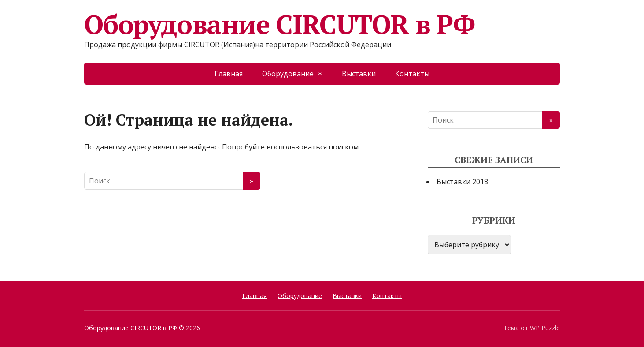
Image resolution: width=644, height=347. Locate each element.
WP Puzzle (545, 328)
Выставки (359, 74)
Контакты (412, 74)
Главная (229, 74)
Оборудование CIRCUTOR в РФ (279, 24)
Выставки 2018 (462, 182)
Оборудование (288, 74)
